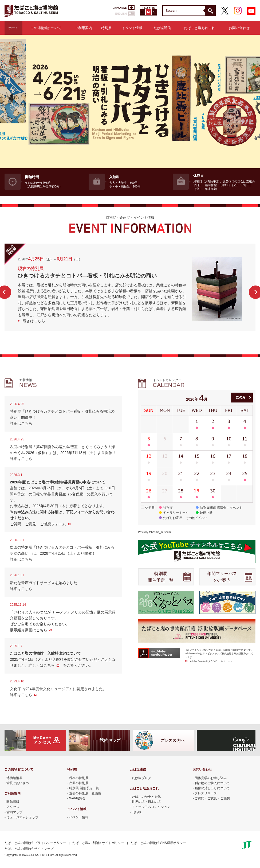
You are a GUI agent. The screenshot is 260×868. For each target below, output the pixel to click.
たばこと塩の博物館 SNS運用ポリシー (158, 843)
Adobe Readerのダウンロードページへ (211, 661)
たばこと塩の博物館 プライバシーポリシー (35, 843)
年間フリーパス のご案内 (222, 577)
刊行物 (137, 812)
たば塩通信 (162, 28)
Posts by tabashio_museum (154, 532)
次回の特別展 (79, 783)
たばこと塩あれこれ (200, 28)
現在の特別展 (79, 778)
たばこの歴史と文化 (146, 797)
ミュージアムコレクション (151, 807)
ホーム (13, 28)
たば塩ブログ (141, 778)
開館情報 (13, 802)
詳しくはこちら (42, 665)
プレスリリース (206, 793)
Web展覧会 (77, 798)
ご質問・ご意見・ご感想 (212, 798)
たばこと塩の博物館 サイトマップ (29, 849)
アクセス (13, 807)
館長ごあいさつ (18, 783)
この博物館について (46, 28)
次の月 (241, 397)
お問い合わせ (239, 28)
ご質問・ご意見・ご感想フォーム (38, 524)
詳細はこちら (21, 423)
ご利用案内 (83, 28)
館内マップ (14, 812)
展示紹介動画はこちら (29, 630)
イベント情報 (132, 28)
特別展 (106, 28)
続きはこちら (34, 321)
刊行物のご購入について (212, 783)
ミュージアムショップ (22, 817)
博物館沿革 (14, 778)
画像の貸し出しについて (212, 788)
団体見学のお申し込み (211, 778)
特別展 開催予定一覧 (161, 577)
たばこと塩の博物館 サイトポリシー (98, 843)
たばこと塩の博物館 (31, 11)
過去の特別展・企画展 (85, 793)
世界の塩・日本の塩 (146, 802)
